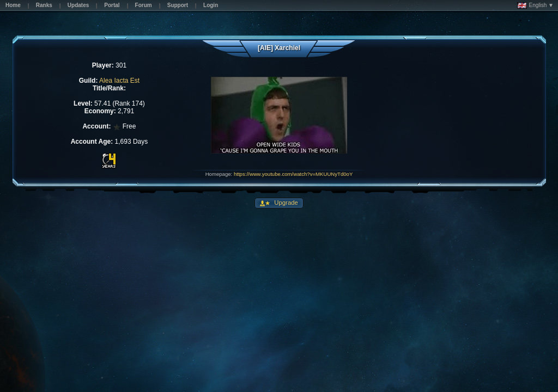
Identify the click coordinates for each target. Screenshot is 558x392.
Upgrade (285, 203)
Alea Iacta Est (119, 81)
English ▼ (535, 5)
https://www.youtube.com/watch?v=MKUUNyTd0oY (293, 174)
